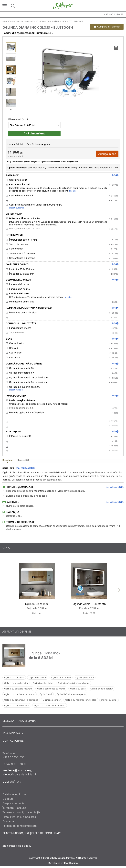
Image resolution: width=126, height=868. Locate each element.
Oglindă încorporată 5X (22, 373)
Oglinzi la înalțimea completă (71, 694)
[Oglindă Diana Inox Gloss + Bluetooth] (11, 47)
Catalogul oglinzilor (15, 794)
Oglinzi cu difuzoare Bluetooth (50, 705)
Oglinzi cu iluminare (14, 677)
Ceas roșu (15, 357)
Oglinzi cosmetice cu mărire (51, 689)
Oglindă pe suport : (25, 387)
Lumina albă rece (19, 294)
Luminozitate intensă (20, 328)
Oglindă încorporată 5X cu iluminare (28, 382)
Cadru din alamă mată (21, 195)
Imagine (73, 191)
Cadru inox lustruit (20, 184)
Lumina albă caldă (19, 284)
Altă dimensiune (34, 133)
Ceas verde (15, 353)
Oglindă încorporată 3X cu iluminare (28, 377)
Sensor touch (16, 249)
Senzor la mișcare (19, 244)
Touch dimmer (17, 333)
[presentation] (119, 590)
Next (11, 109)
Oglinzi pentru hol (85, 677)
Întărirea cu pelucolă (20, 436)
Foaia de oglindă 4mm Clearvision (27, 413)
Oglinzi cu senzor (52, 700)
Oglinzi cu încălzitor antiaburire (74, 683)
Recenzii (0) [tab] (24, 460)
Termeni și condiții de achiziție (21, 812)
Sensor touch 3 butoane (22, 258)
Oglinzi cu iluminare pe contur (20, 694)
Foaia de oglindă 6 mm (21, 408)
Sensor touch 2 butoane (22, 253)
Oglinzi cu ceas (78, 689)
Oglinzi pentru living (43, 683)
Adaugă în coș (107, 154)
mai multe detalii (26, 468)
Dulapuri (8, 799)
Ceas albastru (17, 343)
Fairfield (20, 144)
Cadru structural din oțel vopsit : (36, 205)
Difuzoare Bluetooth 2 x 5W (25, 218)
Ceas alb (14, 348)
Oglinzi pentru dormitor (16, 683)
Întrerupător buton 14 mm (23, 240)
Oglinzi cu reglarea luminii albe (81, 700)
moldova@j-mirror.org (17, 770)
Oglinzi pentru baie (61, 677)
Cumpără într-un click (107, 27)
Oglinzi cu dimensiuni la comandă (21, 700)
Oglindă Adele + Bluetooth (89, 604)
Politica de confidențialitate (20, 826)
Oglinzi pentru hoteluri (102, 689)
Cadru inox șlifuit (18, 180)
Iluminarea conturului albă (23, 312)
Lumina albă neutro (19, 289)
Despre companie (13, 803)
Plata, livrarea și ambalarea (19, 817)
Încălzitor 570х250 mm (22, 274)
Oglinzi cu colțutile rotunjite (18, 689)
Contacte (8, 821)
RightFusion (71, 863)
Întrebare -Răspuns (14, 808)
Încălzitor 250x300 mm (22, 269)
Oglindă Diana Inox (37, 604)
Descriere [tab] (8, 460)
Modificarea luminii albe (22, 302)
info (115, 175)
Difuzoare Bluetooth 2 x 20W (25, 229)
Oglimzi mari (46, 694)
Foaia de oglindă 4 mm (22, 400)
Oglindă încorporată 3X (22, 368)
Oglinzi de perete (38, 677)
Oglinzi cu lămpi (109, 700)
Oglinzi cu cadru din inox (17, 705)
